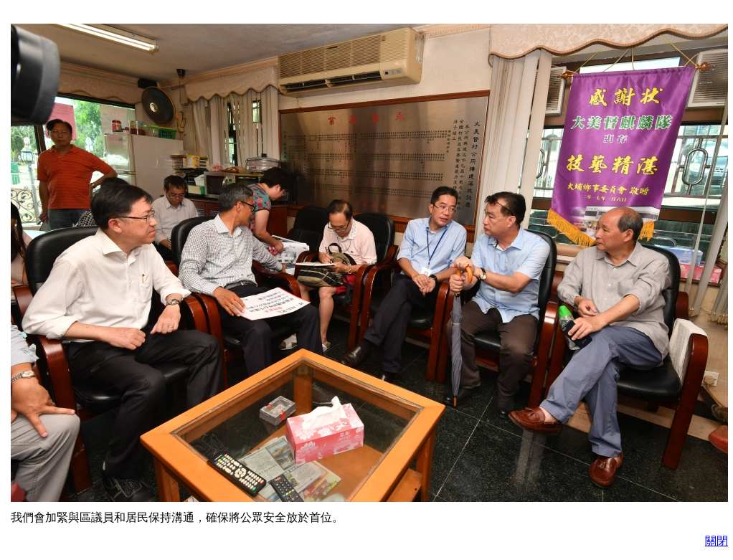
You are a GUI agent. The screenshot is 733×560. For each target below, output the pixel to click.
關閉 (717, 541)
